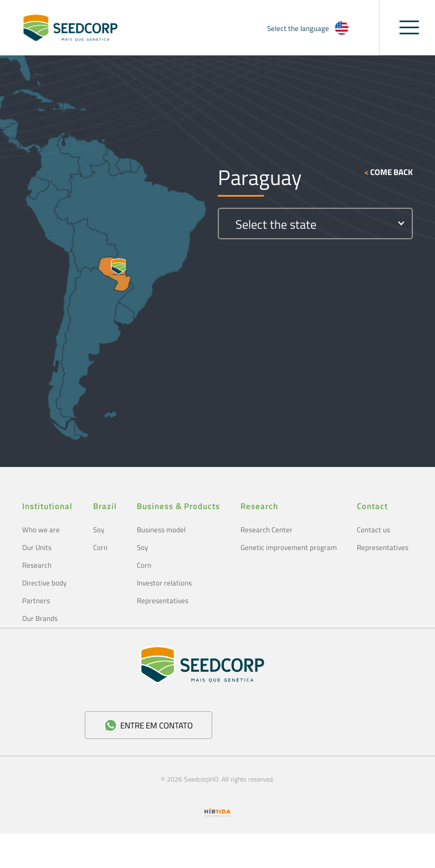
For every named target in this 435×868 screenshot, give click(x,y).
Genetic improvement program (289, 547)
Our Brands (40, 618)
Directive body (44, 583)
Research (37, 565)
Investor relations (164, 583)
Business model (161, 530)
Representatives (163, 600)
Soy (99, 530)
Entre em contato (148, 725)
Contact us (373, 530)
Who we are (41, 530)
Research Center (267, 530)
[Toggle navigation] (409, 27)
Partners (36, 600)
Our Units (37, 547)
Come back (388, 172)
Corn (100, 547)
